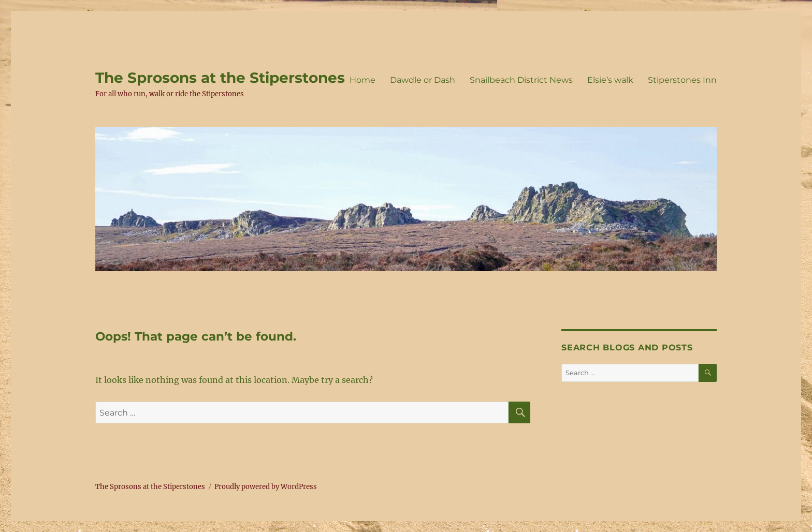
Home (363, 80)
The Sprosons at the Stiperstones (220, 78)
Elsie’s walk (610, 80)
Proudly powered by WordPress (266, 487)
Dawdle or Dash (423, 80)
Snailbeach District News (521, 80)
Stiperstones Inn (682, 80)
